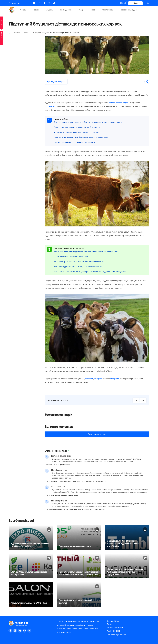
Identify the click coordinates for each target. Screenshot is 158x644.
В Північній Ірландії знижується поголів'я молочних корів (80, 262)
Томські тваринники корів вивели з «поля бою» (76, 142)
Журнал (50, 10)
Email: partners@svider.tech (116, 635)
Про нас (109, 624)
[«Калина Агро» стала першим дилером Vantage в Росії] (31, 566)
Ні (143, 400)
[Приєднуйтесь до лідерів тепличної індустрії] (79, 594)
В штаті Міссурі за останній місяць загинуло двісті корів (79, 267)
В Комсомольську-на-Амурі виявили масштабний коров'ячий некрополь (88, 251)
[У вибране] (56, 82)
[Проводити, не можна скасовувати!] (79, 537)
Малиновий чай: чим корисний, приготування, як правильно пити (78, 510)
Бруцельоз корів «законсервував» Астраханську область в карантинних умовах (91, 122)
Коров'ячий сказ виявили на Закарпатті (72, 256)
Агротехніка (107, 10)
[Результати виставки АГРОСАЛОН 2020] (31, 594)
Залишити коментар (97, 434)
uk (124, 3)
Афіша (23, 10)
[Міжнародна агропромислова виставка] (127, 566)
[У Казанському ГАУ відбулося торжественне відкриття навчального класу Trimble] (127, 537)
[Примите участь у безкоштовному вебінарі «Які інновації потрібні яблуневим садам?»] (79, 566)
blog (14, 3)
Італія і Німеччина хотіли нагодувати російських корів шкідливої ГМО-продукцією (92, 272)
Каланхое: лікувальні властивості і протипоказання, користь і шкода (79, 481)
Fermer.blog (12, 10)
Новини (36, 10)
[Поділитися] (147, 82)
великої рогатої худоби (119, 103)
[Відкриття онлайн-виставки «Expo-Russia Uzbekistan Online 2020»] (31, 537)
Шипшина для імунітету (61, 465)
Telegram (99, 379)
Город (92, 10)
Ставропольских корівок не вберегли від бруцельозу (78, 127)
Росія (26, 33)
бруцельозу (50, 106)
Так (136, 400)
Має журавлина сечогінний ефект (65, 496)
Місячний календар (128, 10)
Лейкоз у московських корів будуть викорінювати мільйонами (83, 137)
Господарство (66, 10)
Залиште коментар (59, 427)
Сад (81, 10)
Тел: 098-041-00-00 (113, 631)
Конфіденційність (113, 621)
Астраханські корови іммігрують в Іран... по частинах (78, 132)
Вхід (135, 3)
